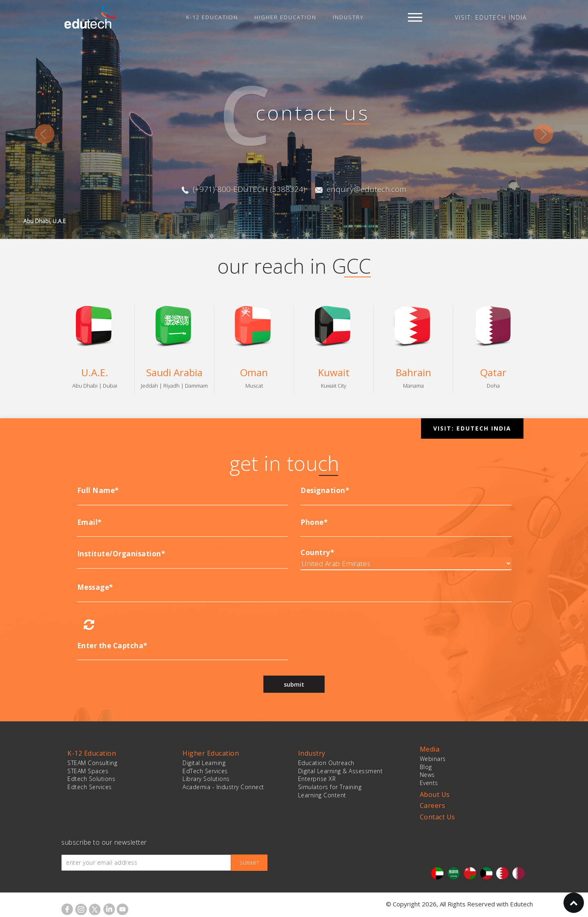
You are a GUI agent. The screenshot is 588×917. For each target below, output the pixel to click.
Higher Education (285, 17)
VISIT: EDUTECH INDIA (491, 17)
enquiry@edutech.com (364, 189)
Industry (348, 17)
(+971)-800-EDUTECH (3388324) (247, 189)
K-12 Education (212, 17)
